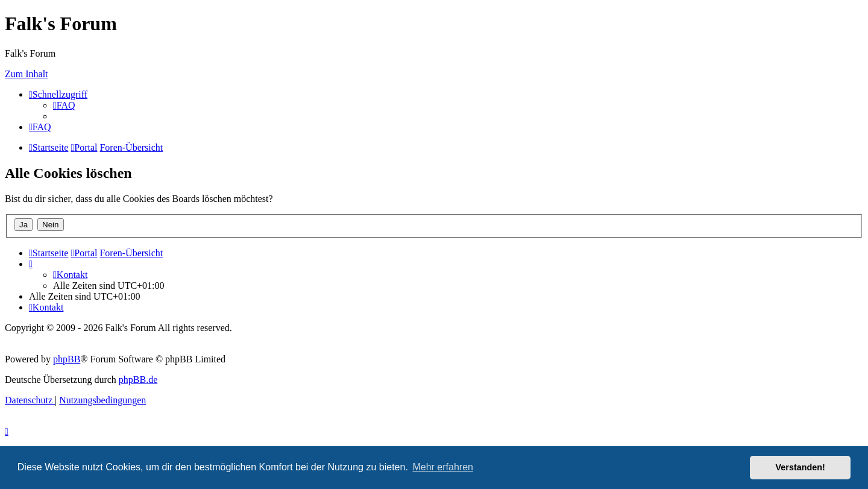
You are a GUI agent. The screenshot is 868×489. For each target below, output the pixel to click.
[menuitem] (64, 105)
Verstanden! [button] (800, 467)
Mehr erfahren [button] (443, 467)
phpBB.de (138, 380)
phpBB (67, 359)
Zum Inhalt (27, 74)
